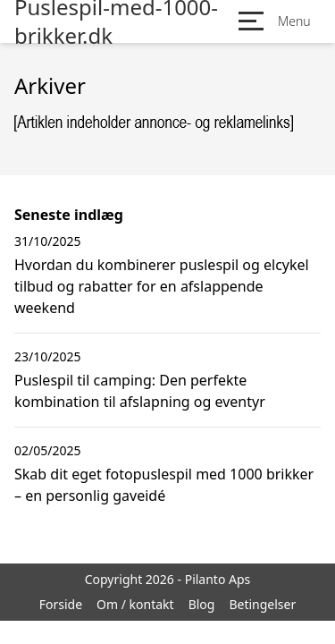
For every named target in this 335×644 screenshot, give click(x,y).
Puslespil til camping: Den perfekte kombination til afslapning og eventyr (140, 391)
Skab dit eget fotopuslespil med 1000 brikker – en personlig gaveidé (164, 485)
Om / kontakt (135, 604)
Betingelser (262, 604)
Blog (202, 604)
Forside (61, 604)
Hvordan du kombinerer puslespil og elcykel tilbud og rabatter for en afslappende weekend (162, 286)
